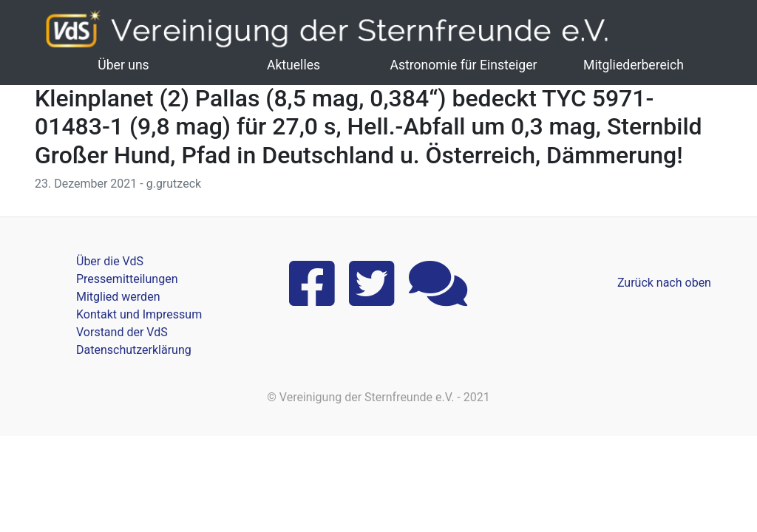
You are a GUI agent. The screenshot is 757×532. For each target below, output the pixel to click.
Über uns (123, 65)
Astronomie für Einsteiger (463, 65)
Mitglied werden (118, 297)
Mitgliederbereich (634, 65)
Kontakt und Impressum (139, 314)
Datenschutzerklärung (134, 350)
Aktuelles (293, 65)
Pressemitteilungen (127, 279)
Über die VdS (110, 261)
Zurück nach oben (664, 283)
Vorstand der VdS (122, 332)
